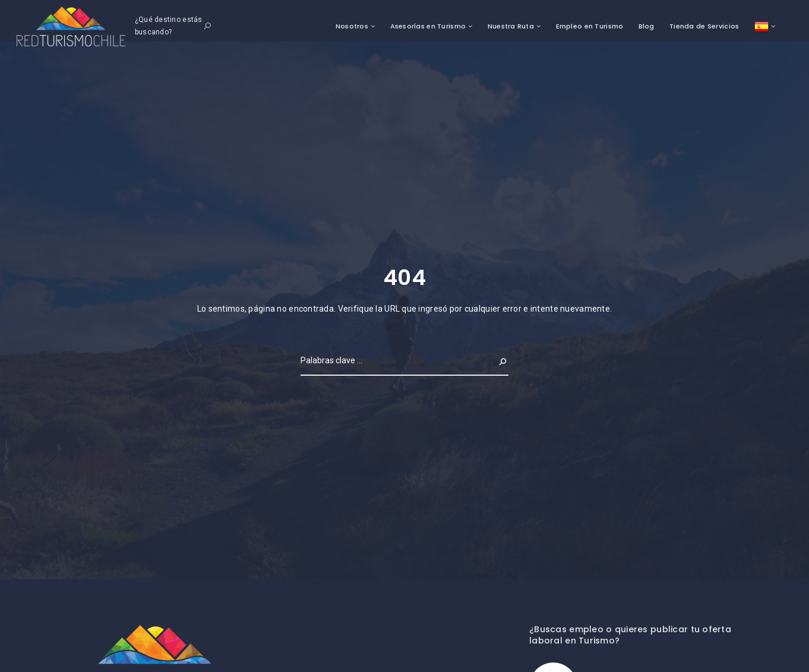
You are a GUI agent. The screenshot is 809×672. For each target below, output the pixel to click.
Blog (647, 26)
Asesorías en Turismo (428, 26)
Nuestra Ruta (511, 26)
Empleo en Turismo (590, 26)
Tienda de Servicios (704, 26)
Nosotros (352, 26)
